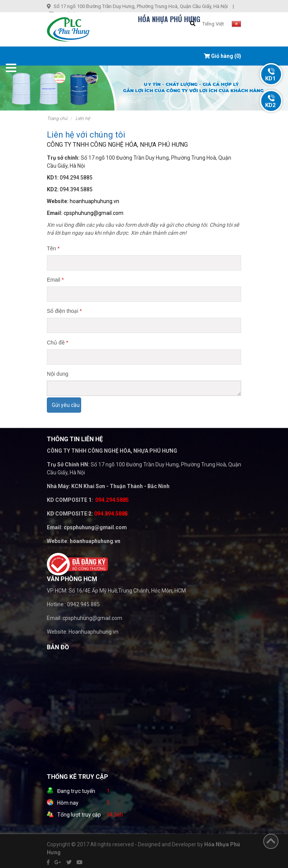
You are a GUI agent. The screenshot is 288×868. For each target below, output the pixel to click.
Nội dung (58, 374)
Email (55, 280)
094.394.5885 (76, 189)
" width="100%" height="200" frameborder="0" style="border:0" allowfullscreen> (123, 712)
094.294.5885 (76, 178)
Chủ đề (58, 343)
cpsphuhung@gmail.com (94, 213)
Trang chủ (57, 119)
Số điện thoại (64, 311)
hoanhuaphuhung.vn (94, 201)
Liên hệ (83, 119)
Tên (53, 248)
